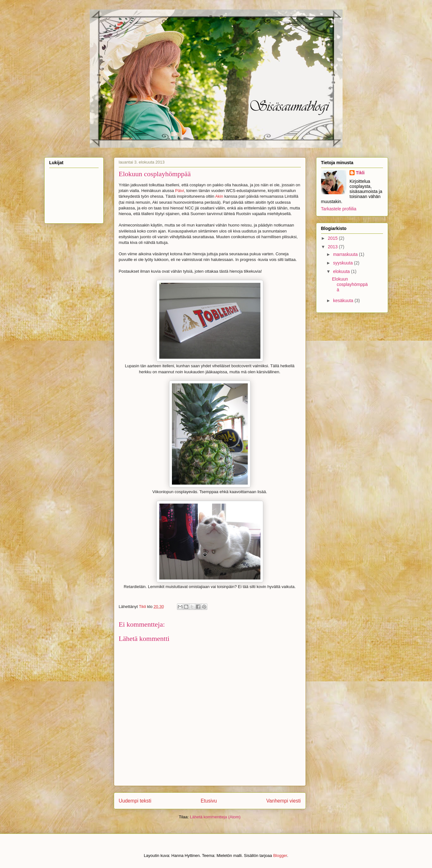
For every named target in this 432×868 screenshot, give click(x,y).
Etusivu (209, 801)
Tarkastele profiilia (339, 209)
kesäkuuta (344, 301)
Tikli (360, 173)
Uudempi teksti (135, 801)
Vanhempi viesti (284, 801)
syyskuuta (344, 263)
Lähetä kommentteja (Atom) (215, 817)
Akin (219, 196)
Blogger (280, 856)
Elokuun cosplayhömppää (350, 284)
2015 (333, 238)
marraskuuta (346, 254)
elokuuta (342, 271)
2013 (333, 247)
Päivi (179, 191)
